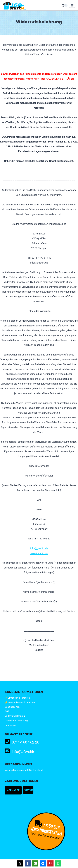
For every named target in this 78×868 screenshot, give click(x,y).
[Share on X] (20, 863)
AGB (7, 711)
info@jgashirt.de (39, 548)
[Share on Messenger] (43, 863)
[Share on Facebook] (28, 863)
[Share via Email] (35, 863)
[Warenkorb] (64, 5)
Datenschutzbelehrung (16, 721)
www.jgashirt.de (39, 553)
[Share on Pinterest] (50, 863)
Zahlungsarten (12, 707)
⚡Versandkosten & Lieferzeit (20, 702)
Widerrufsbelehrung (15, 716)
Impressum (11, 725)
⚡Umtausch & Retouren (17, 698)
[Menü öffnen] (72, 5)
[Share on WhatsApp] (58, 863)
